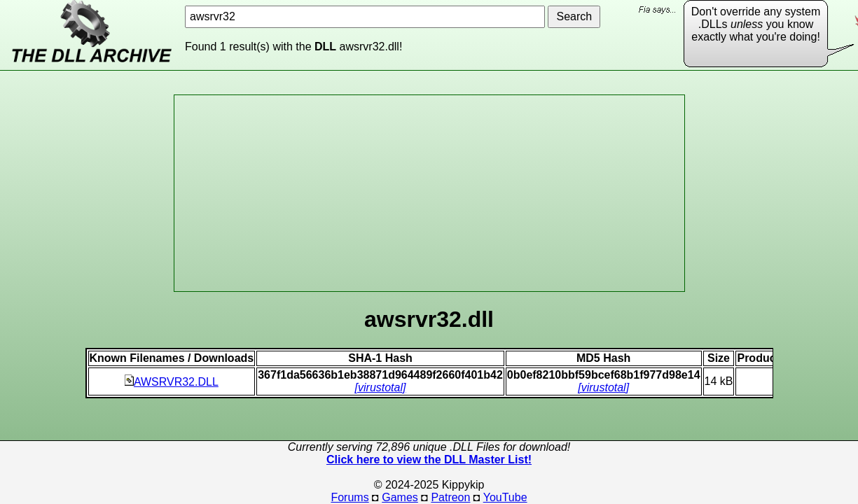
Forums (350, 497)
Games (400, 497)
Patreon (450, 497)
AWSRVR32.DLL (172, 382)
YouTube (505, 497)
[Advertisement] (429, 193)
